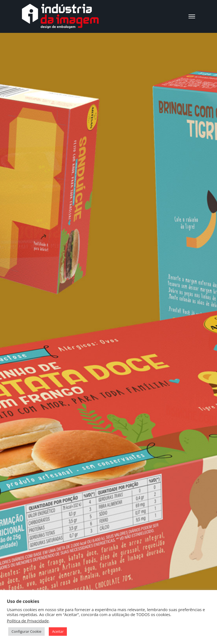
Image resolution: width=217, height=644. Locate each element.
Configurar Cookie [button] (26, 631)
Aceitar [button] (58, 631)
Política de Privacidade (28, 621)
